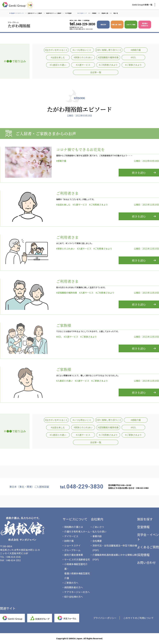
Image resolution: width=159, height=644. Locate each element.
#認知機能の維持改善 (108, 57)
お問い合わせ (146, 563)
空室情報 (143, 527)
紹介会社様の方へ (74, 597)
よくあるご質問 (148, 547)
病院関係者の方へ (74, 587)
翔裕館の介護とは (74, 527)
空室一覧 (116, 13)
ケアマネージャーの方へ (77, 592)
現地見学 (103, 25)
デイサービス (71, 536)
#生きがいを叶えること (56, 50)
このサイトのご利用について (138, 618)
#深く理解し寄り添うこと (109, 50)
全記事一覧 (96, 72)
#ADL (133, 57)
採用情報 (143, 555)
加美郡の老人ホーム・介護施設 (54, 13)
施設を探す (145, 519)
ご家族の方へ (71, 583)
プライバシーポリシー (105, 618)
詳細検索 (94, 13)
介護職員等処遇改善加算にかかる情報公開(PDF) (115, 557)
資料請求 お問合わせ (145, 25)
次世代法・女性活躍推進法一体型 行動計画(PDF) (115, 548)
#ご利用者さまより (108, 65)
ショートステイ (72, 545)
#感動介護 (136, 50)
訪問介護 (69, 541)
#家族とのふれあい (83, 57)
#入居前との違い (58, 65)
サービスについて (75, 519)
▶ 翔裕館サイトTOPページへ (17, 13)
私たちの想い (99, 531)
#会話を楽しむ (58, 57)
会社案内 (97, 519)
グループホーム (72, 550)
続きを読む (139, 173)
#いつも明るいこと (82, 50)
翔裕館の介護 (105, 13)
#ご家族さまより (133, 65)
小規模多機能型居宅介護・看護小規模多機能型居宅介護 (77, 571)
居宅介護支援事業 (74, 555)
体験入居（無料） (117, 25)
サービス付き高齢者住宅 (77, 559)
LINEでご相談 (131, 25)
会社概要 (97, 541)
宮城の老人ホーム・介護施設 (35, 13)
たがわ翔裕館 (68, 13)
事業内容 (97, 536)
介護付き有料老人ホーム (77, 531)
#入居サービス (83, 65)
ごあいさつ (98, 527)
